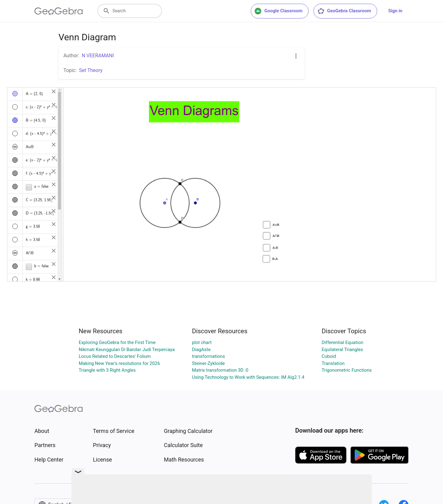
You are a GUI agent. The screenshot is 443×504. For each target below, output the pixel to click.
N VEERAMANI (98, 56)
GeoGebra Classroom (344, 11)
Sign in (395, 11)
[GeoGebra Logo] (59, 11)
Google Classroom (278, 11)
